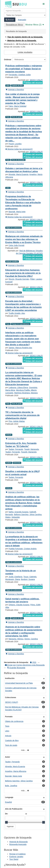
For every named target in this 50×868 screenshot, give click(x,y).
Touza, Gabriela (30, 577)
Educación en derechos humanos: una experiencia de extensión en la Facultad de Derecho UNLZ (23, 273)
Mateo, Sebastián (13, 517)
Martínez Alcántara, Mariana (26, 393)
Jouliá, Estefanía (15, 577)
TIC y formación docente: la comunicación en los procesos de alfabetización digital (22, 415)
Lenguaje (9, 797)
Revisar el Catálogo (17, 854)
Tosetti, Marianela (31, 449)
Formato (9, 717)
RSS (33, 662)
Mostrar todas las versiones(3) (19, 217)
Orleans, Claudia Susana (19, 605)
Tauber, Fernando (16, 449)
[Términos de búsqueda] (25, 11)
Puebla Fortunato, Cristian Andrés (23, 549)
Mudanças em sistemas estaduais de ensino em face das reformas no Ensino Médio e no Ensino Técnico (24, 239)
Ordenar (8, 60)
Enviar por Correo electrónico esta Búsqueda (25, 665)
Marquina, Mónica (16, 639)
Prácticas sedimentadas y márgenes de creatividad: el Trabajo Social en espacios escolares (24, 69)
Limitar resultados (25, 52)
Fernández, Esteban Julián (20, 75)
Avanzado (22, 20)
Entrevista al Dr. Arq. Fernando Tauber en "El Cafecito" (21, 445)
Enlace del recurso (33, 83)
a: (26, 814)
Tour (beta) (14, 859)
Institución (10, 678)
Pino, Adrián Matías (17, 421)
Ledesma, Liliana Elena (18, 388)
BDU (7, 4)
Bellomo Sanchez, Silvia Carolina (28, 515)
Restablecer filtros (14, 25)
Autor (8, 757)
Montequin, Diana (13, 579)
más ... (25, 750)
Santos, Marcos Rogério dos (20, 348)
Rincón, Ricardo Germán (19, 279)
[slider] (6, 822)
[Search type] (25, 15)
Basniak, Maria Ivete (17, 212)
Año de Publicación (14, 809)
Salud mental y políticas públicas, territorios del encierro (22, 600)
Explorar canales (16, 857)
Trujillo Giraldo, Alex (17, 313)
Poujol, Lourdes (15, 144)
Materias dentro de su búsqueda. (21, 41)
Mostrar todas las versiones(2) (19, 149)
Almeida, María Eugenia (18, 174)
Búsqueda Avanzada (18, 844)
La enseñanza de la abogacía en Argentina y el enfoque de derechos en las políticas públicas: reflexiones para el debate (24, 541)
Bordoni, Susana (28, 579)
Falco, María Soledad (17, 106)
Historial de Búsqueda (18, 842)
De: (7, 814)
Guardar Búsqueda (16, 668)
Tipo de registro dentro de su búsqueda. (24, 37)
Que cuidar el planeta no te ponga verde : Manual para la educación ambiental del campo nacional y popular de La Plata (22, 99)
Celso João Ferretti (16, 245)
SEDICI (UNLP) (36, 80)
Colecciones (11, 697)
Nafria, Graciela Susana (18, 512)
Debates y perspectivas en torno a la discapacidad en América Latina (24, 170)
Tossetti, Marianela (29, 452)
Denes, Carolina (31, 639)
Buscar (10, 20)
